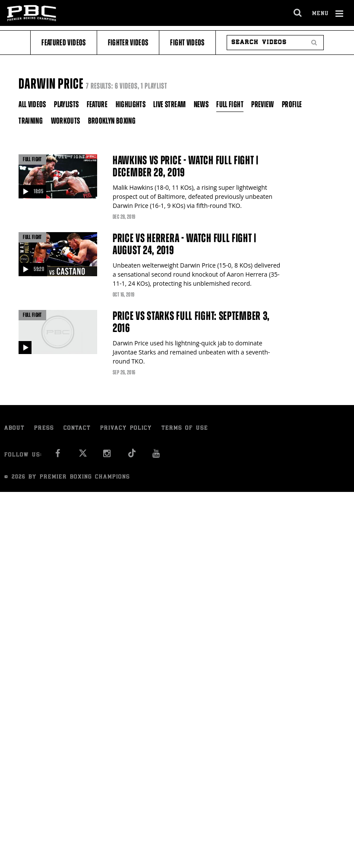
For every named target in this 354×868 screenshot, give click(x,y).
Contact (77, 429)
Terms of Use (185, 429)
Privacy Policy (126, 429)
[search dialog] (298, 13)
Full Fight (230, 104)
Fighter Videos (128, 43)
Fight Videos (187, 43)
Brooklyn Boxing (112, 121)
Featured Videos (63, 43)
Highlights (131, 104)
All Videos (32, 104)
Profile (292, 104)
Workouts (66, 121)
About (14, 429)
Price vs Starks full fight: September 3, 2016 (191, 322)
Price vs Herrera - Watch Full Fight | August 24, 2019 (185, 244)
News (201, 104)
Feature (97, 104)
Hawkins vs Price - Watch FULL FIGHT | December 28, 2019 (186, 166)
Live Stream (169, 104)
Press (44, 429)
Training (31, 121)
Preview (262, 104)
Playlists (66, 104)
